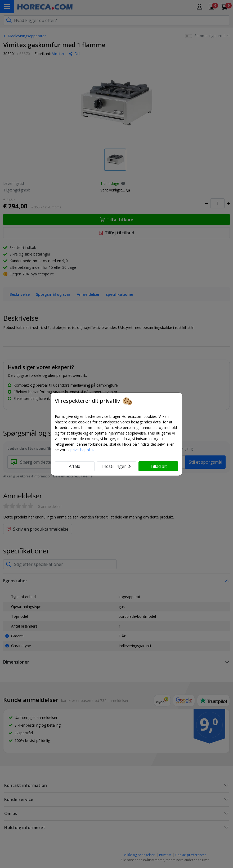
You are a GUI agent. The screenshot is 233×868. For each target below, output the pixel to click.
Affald (75, 466)
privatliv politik (82, 450)
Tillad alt (158, 466)
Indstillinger (116, 466)
